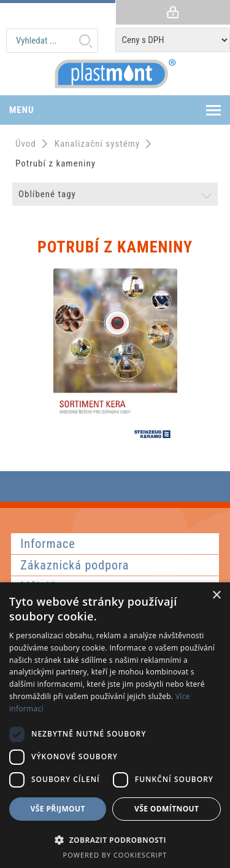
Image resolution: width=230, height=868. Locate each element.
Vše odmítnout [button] (167, 809)
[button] (115, 839)
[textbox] (52, 41)
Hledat (85, 41)
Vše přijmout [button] (58, 809)
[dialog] (115, 725)
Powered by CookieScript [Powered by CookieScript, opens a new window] (115, 855)
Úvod (26, 144)
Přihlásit (173, 12)
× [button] (216, 596)
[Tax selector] (173, 40)
